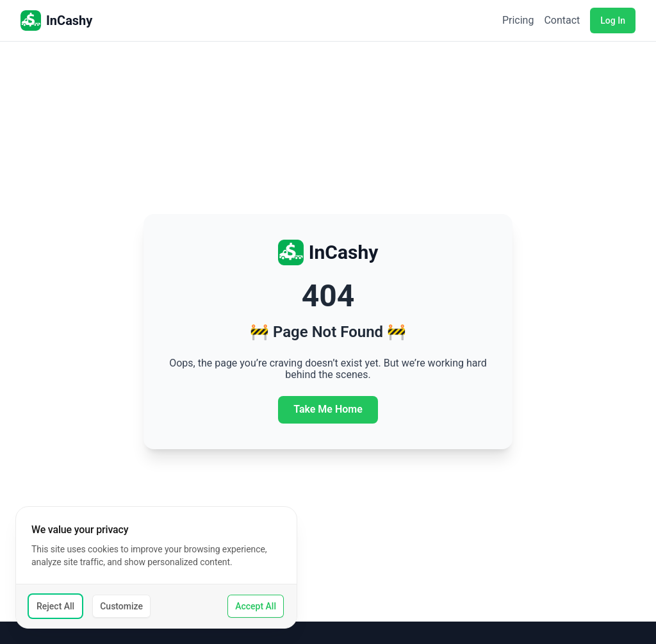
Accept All (256, 606)
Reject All (55, 606)
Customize (121, 606)
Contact (562, 21)
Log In (613, 21)
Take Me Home (328, 409)
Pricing (518, 21)
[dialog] (156, 567)
